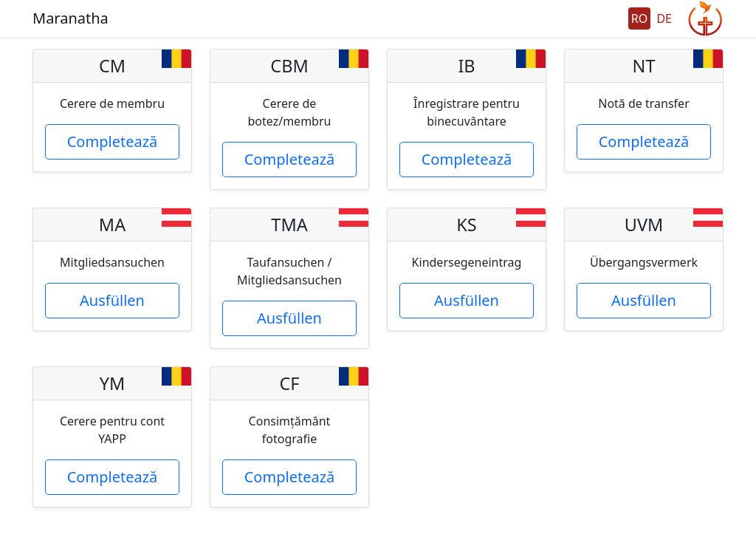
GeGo (705, 18)
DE (664, 18)
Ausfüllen (112, 300)
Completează (113, 141)
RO (639, 18)
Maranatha (71, 18)
